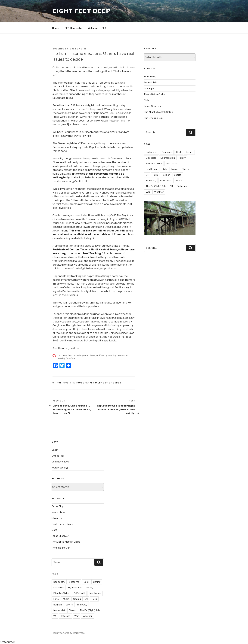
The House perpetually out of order (96, 383)
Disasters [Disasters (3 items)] (151, 158)
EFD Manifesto (73, 28)
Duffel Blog (150, 77)
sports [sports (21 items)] (178, 175)
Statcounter (8, 642)
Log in (55, 450)
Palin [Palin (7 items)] (155, 175)
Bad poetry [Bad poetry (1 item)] (152, 152)
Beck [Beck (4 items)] (179, 152)
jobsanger (149, 88)
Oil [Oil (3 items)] (147, 175)
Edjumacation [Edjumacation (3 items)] (168, 158)
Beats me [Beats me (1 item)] (167, 152)
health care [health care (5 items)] (152, 169)
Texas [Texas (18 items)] (179, 181)
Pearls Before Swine (155, 94)
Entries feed (58, 456)
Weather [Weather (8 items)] (159, 192)
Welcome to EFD (97, 28)
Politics (63, 383)
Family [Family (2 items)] (182, 158)
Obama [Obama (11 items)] (186, 169)
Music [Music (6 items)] (174, 169)
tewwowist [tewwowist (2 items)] (166, 181)
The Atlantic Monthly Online (158, 112)
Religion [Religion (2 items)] (166, 175)
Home (56, 28)
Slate (147, 100)
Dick (84, 49)
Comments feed (60, 462)
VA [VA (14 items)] (172, 186)
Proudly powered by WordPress (68, 633)
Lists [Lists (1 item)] (164, 169)
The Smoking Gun (153, 118)
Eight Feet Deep (82, 11)
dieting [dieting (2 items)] (189, 152)
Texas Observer (153, 106)
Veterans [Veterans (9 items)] (182, 186)
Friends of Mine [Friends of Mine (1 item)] (154, 163)
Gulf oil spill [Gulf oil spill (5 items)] (172, 163)
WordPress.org (60, 468)
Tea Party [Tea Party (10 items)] (151, 181)
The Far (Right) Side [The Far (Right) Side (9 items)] (156, 186)
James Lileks (151, 82)
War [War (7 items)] (148, 192)
